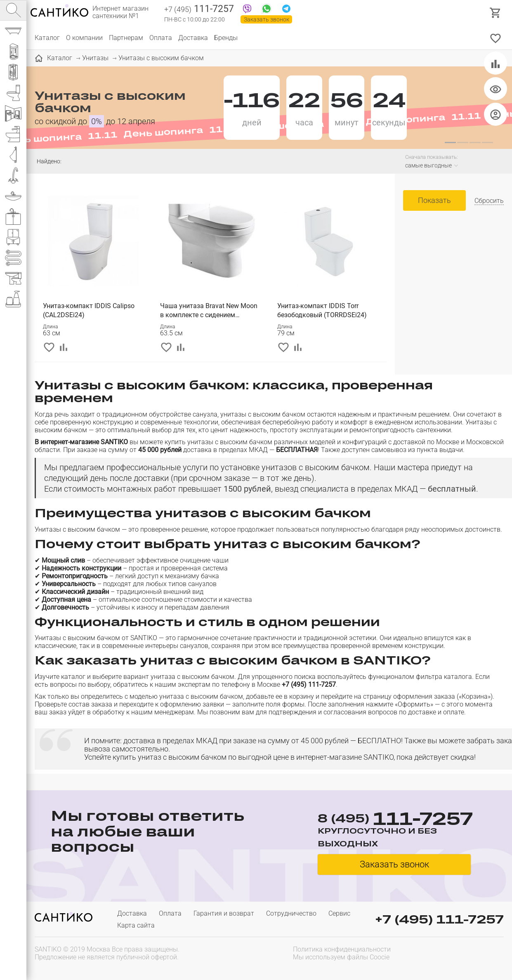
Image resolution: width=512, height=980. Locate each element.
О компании (84, 38)
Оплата (161, 38)
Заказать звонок (267, 19)
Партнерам (126, 38)
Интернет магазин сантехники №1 (120, 12)
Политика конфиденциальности (342, 949)
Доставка (193, 38)
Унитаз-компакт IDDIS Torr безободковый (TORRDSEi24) (322, 310)
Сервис (339, 913)
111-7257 (199, 9)
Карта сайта (136, 925)
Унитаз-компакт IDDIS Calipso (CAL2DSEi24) (89, 310)
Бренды (226, 38)
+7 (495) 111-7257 (439, 919)
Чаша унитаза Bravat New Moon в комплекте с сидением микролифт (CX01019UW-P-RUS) (209, 311)
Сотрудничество (291, 913)
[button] (450, 143)
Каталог (47, 38)
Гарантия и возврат (224, 913)
